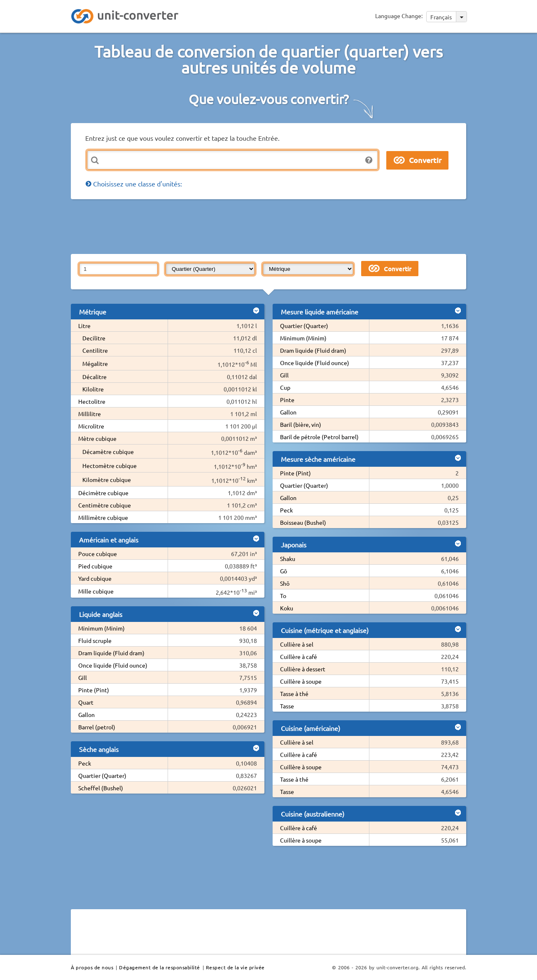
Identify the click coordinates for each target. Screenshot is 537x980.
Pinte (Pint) (94, 690)
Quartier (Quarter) (102, 775)
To (283, 596)
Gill (83, 677)
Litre (84, 326)
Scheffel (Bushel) (101, 788)
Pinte (287, 400)
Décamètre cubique (108, 452)
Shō (285, 583)
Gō (284, 571)
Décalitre (95, 377)
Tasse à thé (294, 694)
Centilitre (95, 350)
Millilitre (90, 414)
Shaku (288, 559)
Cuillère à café (299, 656)
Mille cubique (96, 591)
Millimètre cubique (103, 517)
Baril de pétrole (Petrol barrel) (319, 437)
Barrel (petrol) (97, 727)
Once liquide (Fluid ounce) (113, 665)
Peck (85, 763)
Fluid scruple (95, 640)
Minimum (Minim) (102, 628)
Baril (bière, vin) (301, 424)
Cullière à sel (297, 644)
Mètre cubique (97, 438)
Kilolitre (93, 389)
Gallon (86, 715)
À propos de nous (92, 967)
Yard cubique (95, 578)
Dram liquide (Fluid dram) (111, 653)
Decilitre (94, 338)
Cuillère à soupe (301, 681)
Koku (287, 608)
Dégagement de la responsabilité (160, 967)
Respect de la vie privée (235, 967)
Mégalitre (95, 363)
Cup (285, 387)
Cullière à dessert (303, 669)
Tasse (287, 706)
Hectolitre (92, 401)
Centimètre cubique (105, 505)
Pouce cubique (98, 554)
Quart (86, 702)
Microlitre (91, 426)
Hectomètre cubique (110, 466)
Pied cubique (95, 566)
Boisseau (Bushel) (303, 522)
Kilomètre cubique (107, 480)
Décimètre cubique (103, 493)
